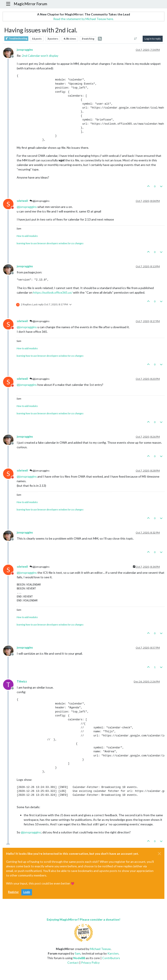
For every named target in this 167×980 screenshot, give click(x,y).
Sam (78, 953)
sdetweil (22, 201)
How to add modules (27, 236)
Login (27, 892)
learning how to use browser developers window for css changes (50, 243)
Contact (73, 962)
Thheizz (22, 681)
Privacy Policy (90, 962)
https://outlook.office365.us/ (53, 292)
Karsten (113, 953)
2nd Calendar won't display (40, 56)
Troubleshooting (16, 39)
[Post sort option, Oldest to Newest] (136, 39)
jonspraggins (25, 50)
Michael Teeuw (100, 949)
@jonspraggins (40, 201)
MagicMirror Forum (30, 4)
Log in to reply (153, 39)
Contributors (111, 958)
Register (13, 892)
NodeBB (79, 958)
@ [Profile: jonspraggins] (27, 207)
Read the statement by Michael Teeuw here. (83, 19)
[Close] (159, 854)
